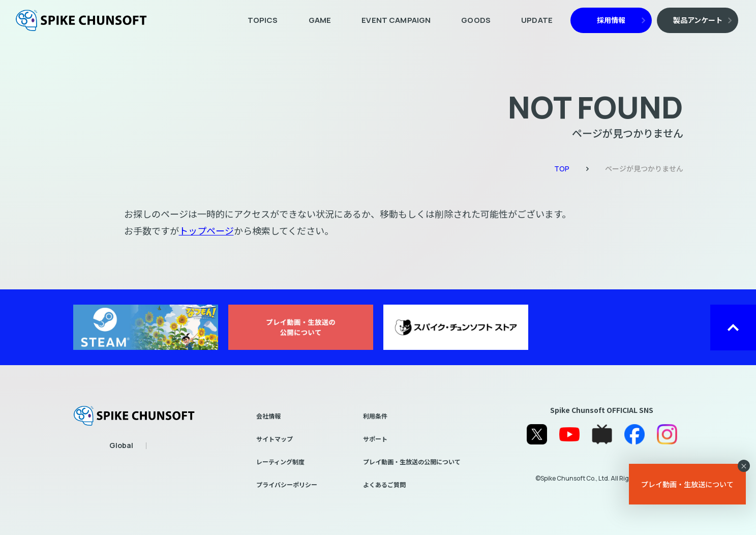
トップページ (206, 230)
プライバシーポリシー (287, 484)
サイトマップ (275, 439)
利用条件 (375, 416)
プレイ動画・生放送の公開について (412, 462)
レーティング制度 (280, 462)
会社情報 (268, 416)
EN (122, 447)
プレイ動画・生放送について (687, 484)
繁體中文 (160, 447)
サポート (375, 439)
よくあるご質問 (384, 484)
